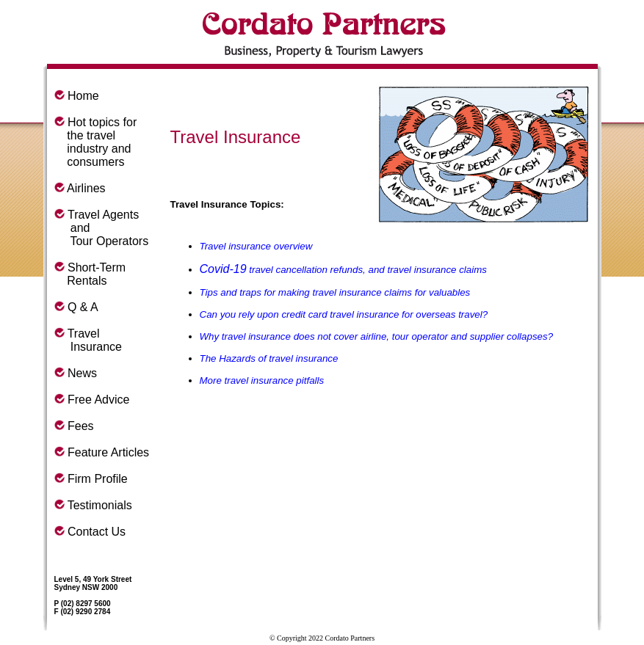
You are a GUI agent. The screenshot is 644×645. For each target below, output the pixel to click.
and (72, 228)
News (82, 373)
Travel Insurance (88, 340)
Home (83, 96)
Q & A (83, 307)
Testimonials (100, 505)
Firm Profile (98, 479)
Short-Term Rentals (90, 274)
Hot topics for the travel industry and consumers (96, 142)
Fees (81, 426)
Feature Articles (108, 452)
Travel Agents (103, 215)
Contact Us (97, 532)
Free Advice (98, 400)
